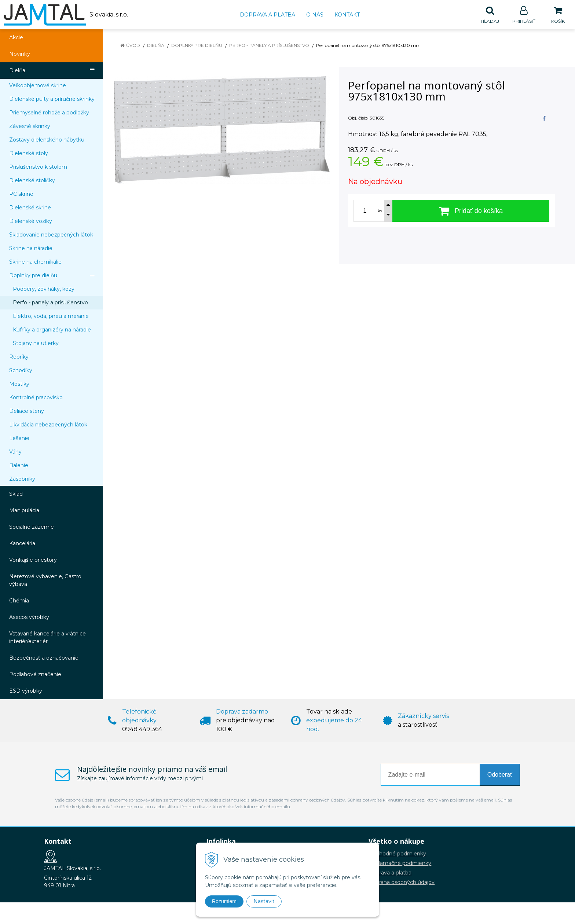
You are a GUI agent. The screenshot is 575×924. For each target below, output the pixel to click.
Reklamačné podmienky (400, 863)
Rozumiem (224, 901)
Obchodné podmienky (397, 854)
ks (380, 211)
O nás (315, 15)
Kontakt (347, 15)
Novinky (20, 54)
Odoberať (500, 775)
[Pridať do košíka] (471, 211)
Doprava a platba (268, 15)
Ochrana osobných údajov (402, 883)
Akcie (16, 38)
